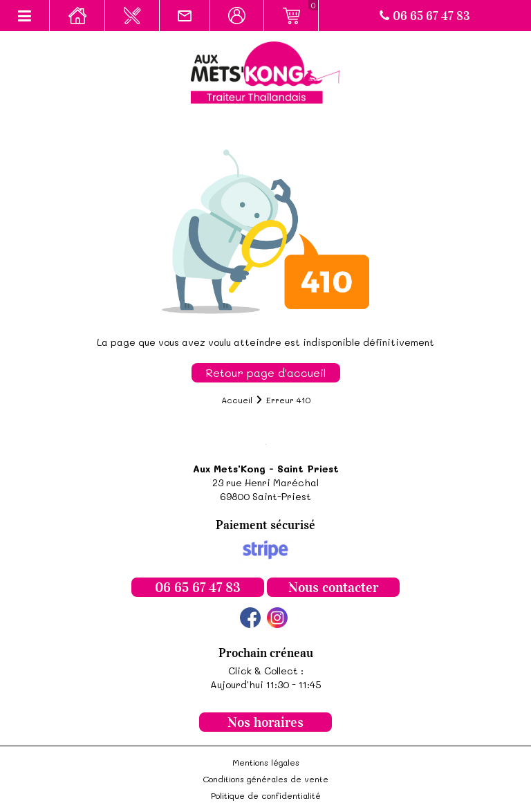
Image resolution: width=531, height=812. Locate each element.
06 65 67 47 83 (425, 16)
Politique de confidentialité (266, 795)
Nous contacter (333, 587)
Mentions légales (266, 762)
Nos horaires (265, 722)
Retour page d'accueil (266, 372)
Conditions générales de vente (265, 779)
